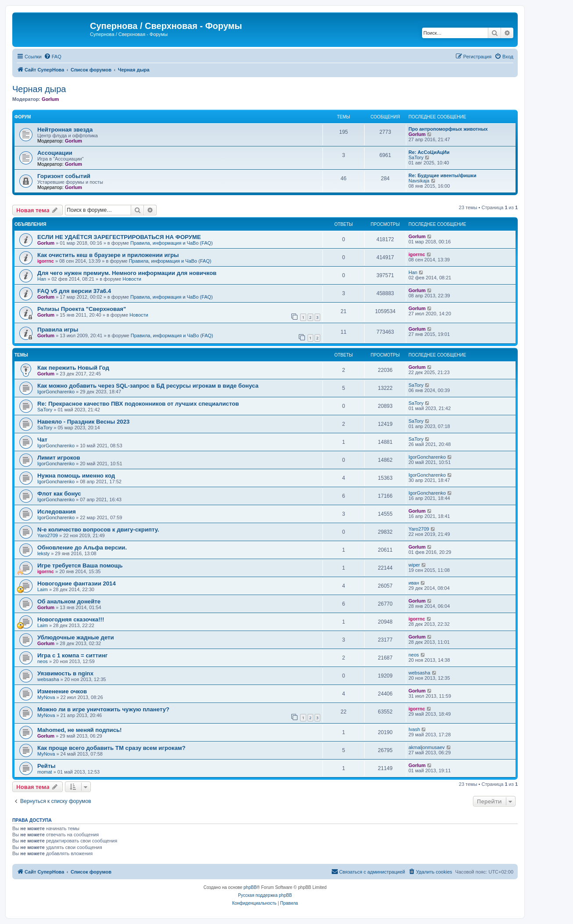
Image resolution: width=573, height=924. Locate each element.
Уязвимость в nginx (65, 673)
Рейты (47, 766)
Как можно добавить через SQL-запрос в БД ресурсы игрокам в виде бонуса (148, 386)
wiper (414, 565)
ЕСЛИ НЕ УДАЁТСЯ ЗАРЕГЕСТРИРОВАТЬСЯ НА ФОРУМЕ (119, 237)
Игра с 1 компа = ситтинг (72, 655)
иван (414, 583)
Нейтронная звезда (65, 130)
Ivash (414, 729)
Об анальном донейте (69, 601)
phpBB (250, 887)
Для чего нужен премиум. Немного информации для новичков (127, 273)
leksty (43, 553)
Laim (43, 589)
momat (45, 772)
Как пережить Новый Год (73, 368)
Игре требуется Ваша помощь (80, 565)
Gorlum (50, 99)
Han (42, 279)
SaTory (416, 157)
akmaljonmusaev (427, 747)
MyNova (46, 697)
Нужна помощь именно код (76, 476)
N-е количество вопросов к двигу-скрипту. (98, 530)
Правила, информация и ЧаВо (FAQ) (172, 243)
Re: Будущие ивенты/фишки (442, 175)
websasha (48, 679)
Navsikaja (419, 181)
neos (43, 661)
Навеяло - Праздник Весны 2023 (83, 422)
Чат (42, 440)
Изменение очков (62, 691)
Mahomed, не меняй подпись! (79, 730)
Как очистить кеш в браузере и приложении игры (108, 255)
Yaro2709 (48, 535)
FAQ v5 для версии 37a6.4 (74, 291)
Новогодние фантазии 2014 (77, 583)
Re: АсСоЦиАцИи (429, 152)
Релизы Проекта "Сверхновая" (82, 309)
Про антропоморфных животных (448, 129)
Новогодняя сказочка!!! (71, 619)
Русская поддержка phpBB (265, 895)
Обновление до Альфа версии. (82, 548)
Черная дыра (39, 89)
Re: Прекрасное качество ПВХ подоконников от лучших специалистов (138, 404)
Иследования (57, 512)
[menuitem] (53, 57)
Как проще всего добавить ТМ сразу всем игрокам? (111, 748)
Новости (132, 279)
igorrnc (46, 261)
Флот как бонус (59, 494)
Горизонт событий (64, 176)
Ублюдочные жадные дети (76, 637)
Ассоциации (55, 153)
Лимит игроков (59, 458)
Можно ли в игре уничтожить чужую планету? (103, 709)
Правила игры (58, 330)
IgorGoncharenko (56, 392)
